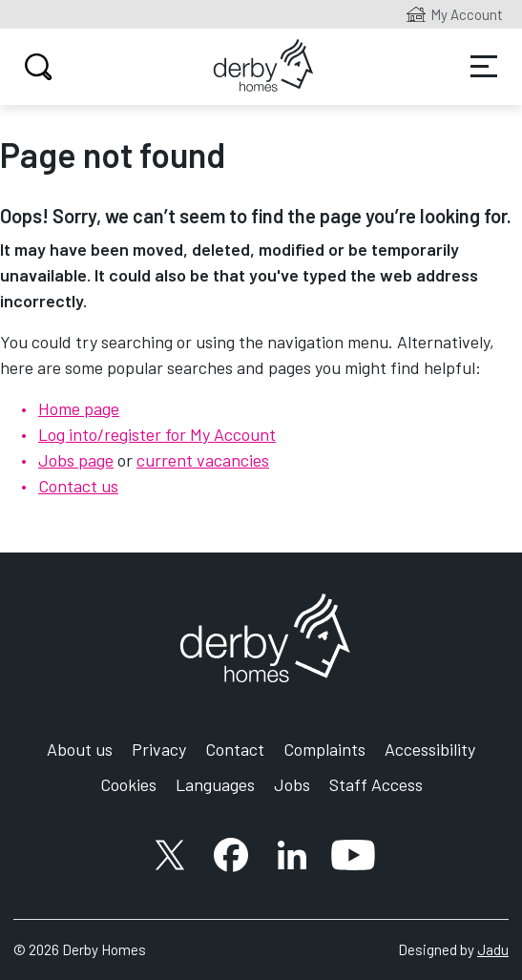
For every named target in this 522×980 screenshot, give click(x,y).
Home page (79, 408)
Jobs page (76, 460)
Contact (235, 749)
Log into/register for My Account (157, 434)
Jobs (292, 784)
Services (484, 67)
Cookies (128, 784)
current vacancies (203, 460)
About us (80, 749)
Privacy (159, 749)
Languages (215, 784)
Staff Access (376, 784)
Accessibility (430, 749)
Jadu (493, 949)
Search (36, 67)
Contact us (78, 486)
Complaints (324, 749)
